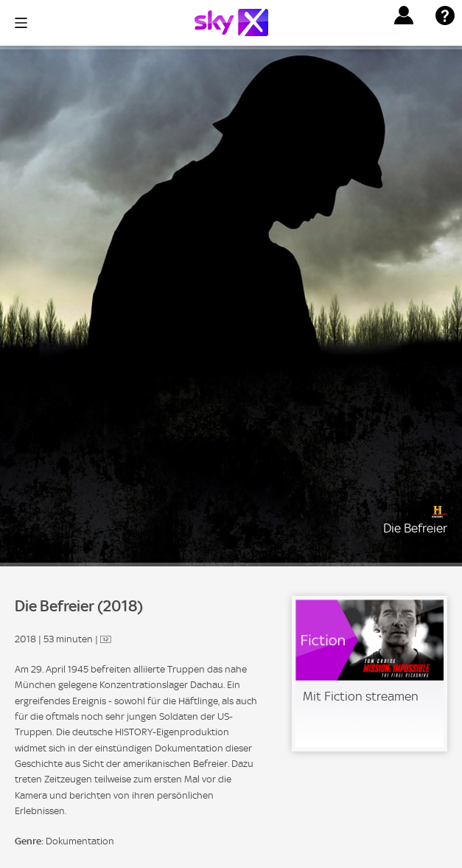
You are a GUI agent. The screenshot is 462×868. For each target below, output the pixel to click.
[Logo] (231, 22)
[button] (404, 15)
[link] (370, 674)
